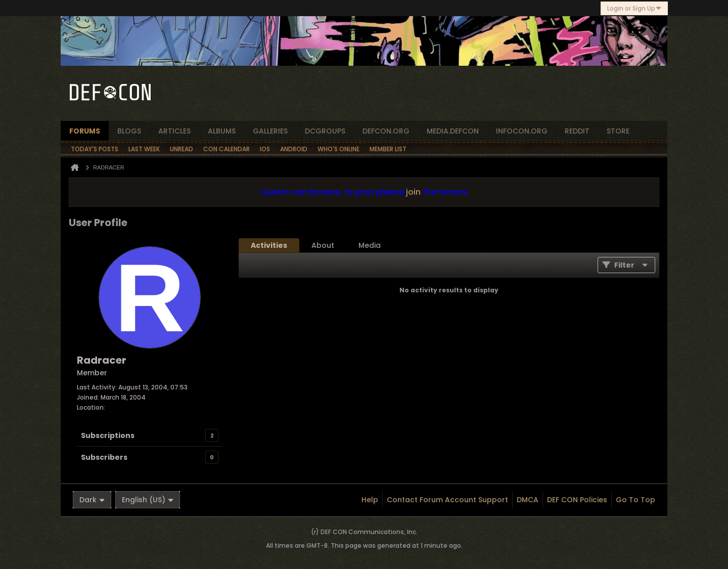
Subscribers (104, 457)
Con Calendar (226, 149)
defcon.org (386, 131)
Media (370, 245)
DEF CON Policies (577, 500)
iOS (265, 149)
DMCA (528, 500)
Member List (388, 149)
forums (85, 131)
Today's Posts (95, 149)
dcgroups (325, 131)
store (618, 131)
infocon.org (522, 131)
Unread (181, 149)
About (323, 245)
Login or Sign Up (634, 8)
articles (174, 131)
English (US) (148, 500)
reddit (577, 131)
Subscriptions (108, 435)
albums (222, 131)
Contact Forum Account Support (447, 500)
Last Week (144, 149)
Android (294, 149)
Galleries (270, 131)
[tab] (269, 245)
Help (370, 500)
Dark (92, 500)
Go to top (635, 500)
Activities (269, 245)
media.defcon (453, 131)
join (413, 192)
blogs (129, 131)
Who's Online (338, 149)
